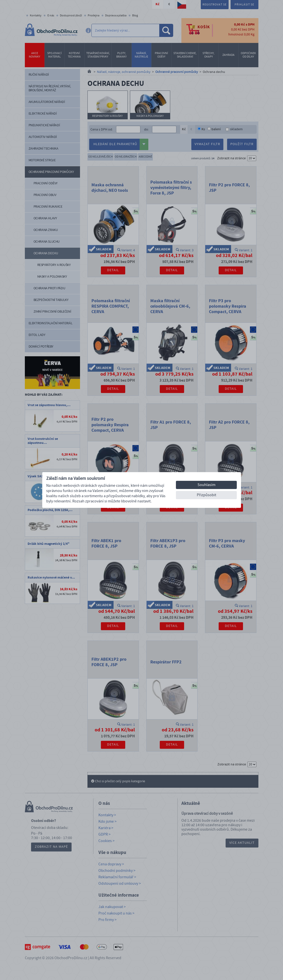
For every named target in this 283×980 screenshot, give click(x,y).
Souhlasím (206, 485)
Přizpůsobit (206, 495)
